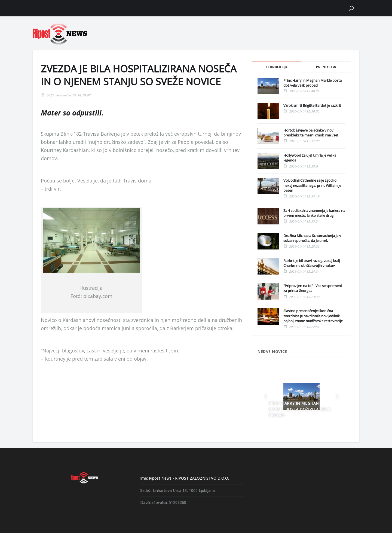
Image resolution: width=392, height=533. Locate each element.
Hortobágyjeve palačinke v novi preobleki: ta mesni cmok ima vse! (311, 133)
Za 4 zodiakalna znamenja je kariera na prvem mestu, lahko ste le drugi (314, 213)
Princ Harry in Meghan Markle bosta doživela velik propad (313, 83)
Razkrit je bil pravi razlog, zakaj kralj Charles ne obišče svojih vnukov (312, 263)
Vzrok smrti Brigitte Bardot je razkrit (312, 105)
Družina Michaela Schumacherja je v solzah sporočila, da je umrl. (312, 238)
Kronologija (277, 67)
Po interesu (326, 67)
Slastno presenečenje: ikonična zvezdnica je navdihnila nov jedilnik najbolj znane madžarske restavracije (313, 316)
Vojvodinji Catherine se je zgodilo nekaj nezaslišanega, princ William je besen (312, 185)
